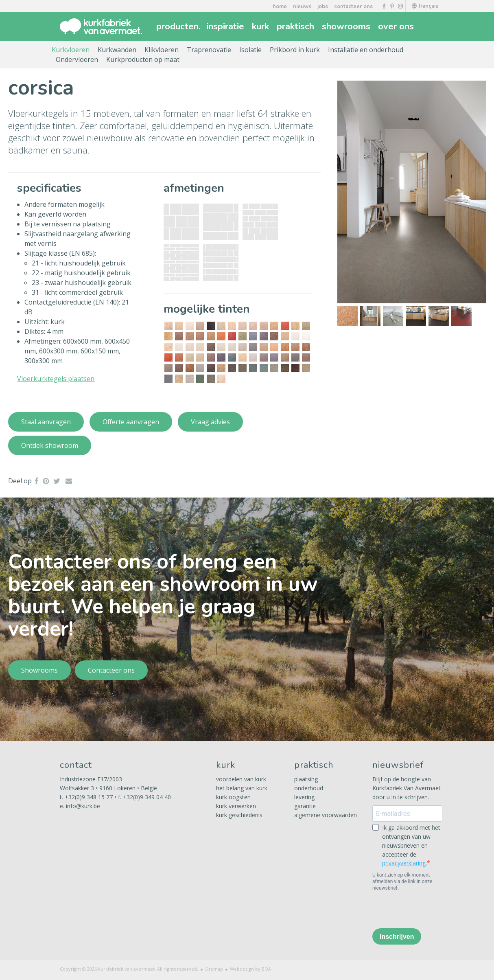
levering (304, 797)
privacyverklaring (404, 863)
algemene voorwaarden (326, 815)
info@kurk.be (83, 806)
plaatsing (306, 779)
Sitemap (214, 969)
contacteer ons (353, 7)
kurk (261, 26)
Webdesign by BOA (250, 969)
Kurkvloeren (71, 50)
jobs (323, 7)
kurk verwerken (236, 806)
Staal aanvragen (46, 422)
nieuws (302, 7)
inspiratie (226, 26)
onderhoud (309, 788)
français (425, 6)
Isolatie (250, 50)
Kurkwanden (117, 50)
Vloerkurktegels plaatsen (56, 379)
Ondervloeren (77, 59)
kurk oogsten (233, 797)
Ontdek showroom (50, 445)
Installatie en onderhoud (366, 50)
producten (178, 26)
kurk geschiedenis (239, 815)
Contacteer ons (111, 670)
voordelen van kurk (241, 779)
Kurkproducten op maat (143, 59)
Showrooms (39, 670)
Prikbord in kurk (295, 50)
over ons (397, 26)
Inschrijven (397, 937)
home (280, 7)
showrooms (347, 26)
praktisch (296, 26)
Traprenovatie (209, 50)
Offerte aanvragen (131, 422)
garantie (305, 806)
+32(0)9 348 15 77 (89, 797)
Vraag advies (210, 422)
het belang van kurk (242, 788)
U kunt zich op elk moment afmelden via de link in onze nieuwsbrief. (402, 881)
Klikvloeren (162, 50)
